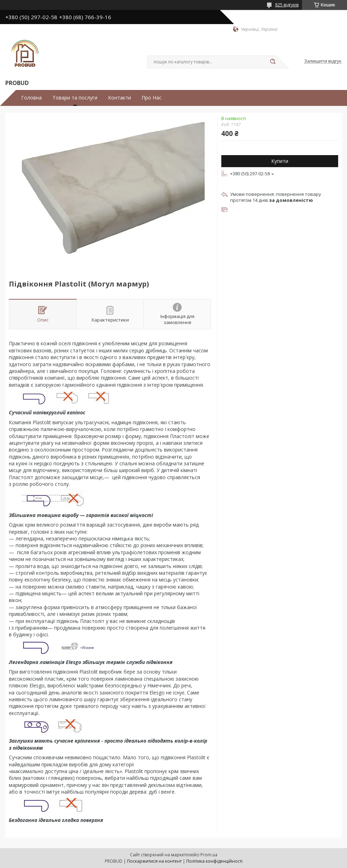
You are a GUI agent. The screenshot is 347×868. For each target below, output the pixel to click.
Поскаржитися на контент (154, 861)
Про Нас (152, 98)
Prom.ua (209, 855)
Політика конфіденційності (214, 861)
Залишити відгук (323, 61)
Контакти (120, 98)
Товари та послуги (75, 98)
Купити (280, 161)
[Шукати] (273, 62)
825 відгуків (287, 5)
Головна (32, 98)
